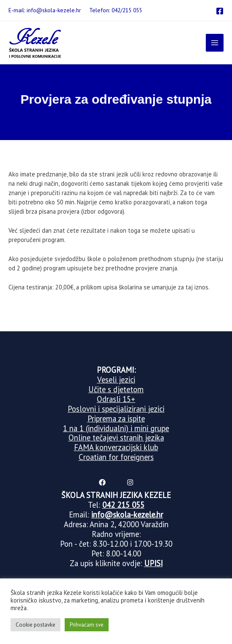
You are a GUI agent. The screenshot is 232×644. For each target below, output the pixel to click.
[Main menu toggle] (215, 43)
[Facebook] (220, 11)
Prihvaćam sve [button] (87, 625)
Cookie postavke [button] (35, 625)
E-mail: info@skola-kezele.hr (45, 10)
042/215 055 (127, 10)
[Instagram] (130, 482)
